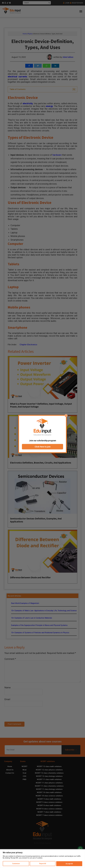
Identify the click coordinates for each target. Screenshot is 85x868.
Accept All (69, 864)
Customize (16, 864)
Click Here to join (43, 447)
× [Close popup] (66, 416)
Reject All (43, 864)
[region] (42, 859)
